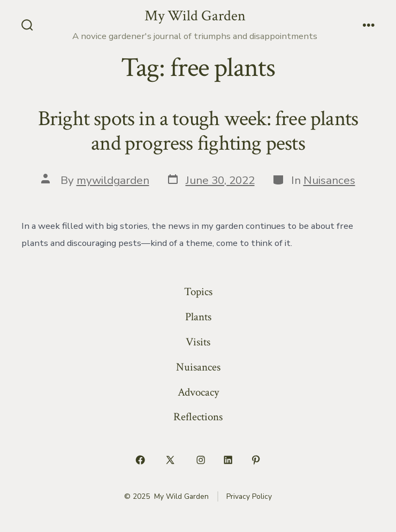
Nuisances (329, 180)
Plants (198, 317)
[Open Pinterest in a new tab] (256, 460)
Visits (198, 342)
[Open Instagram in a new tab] (201, 460)
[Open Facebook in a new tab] (140, 460)
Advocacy (198, 392)
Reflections (198, 417)
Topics (198, 292)
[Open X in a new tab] (170, 460)
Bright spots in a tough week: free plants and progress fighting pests (198, 131)
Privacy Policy (249, 496)
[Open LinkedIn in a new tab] (229, 460)
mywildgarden (113, 180)
